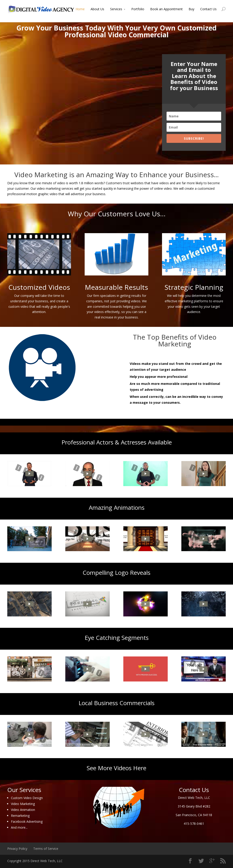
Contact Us (208, 9)
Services (116, 9)
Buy (191, 9)
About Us (97, 9)
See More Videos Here (116, 768)
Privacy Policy (17, 849)
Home (80, 9)
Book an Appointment (166, 9)
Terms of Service (46, 849)
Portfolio (138, 9)
